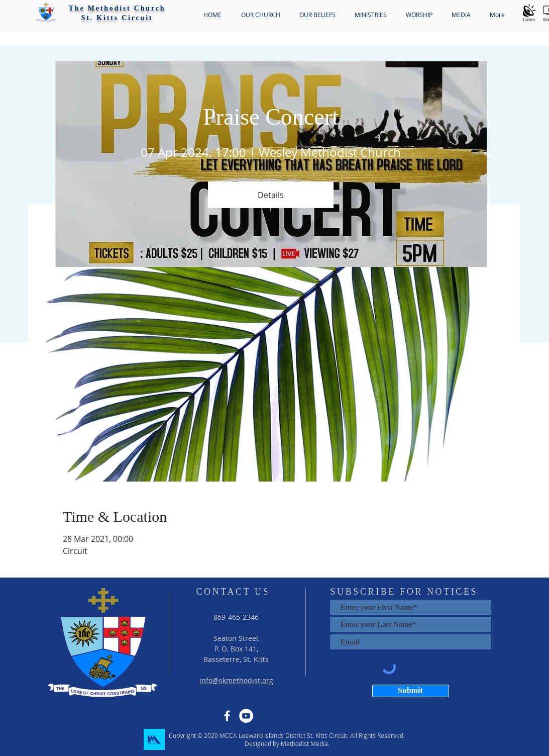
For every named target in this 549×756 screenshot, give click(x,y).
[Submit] (411, 691)
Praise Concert (271, 117)
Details (271, 195)
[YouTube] (246, 716)
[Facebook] (227, 716)
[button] (46, 12)
